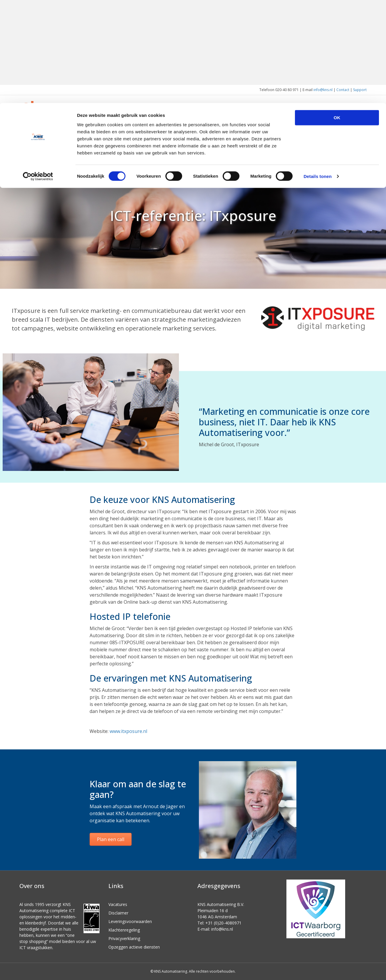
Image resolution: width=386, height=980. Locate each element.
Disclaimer (118, 913)
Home (207, 118)
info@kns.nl (323, 90)
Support (360, 90)
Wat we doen (235, 118)
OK (337, 15)
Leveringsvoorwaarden (130, 921)
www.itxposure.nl (128, 731)
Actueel (351, 118)
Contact (343, 90)
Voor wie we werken (280, 118)
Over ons (322, 118)
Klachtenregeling (124, 930)
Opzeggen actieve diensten (134, 947)
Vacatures (118, 904)
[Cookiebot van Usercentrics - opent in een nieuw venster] (38, 73)
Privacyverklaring (124, 938)
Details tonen (317, 73)
